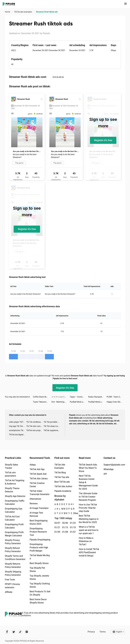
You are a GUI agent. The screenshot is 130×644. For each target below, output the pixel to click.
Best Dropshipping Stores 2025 (39, 522)
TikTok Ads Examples (60, 466)
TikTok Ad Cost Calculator (12, 518)
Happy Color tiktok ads (116, 402)
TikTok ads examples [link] (23, 12)
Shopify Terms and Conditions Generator (15, 558)
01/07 (72, 532)
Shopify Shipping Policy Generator (13, 573)
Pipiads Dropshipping (40, 540)
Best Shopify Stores (39, 563)
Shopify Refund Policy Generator (13, 550)
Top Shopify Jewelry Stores (39, 577)
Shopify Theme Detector (12, 490)
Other (73, 513)
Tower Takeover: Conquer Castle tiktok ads (42, 402)
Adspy (33, 465)
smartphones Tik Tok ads (18, 430)
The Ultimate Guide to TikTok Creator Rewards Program (88, 497)
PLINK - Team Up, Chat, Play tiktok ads (116, 397)
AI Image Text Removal (36, 514)
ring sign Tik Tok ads (18, 426)
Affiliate (9, 592)
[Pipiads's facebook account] (7, 632)
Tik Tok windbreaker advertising (35, 422)
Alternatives (35, 499)
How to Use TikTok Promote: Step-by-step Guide (88, 508)
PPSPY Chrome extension (12, 586)
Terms (103, 632)
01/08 (65, 532)
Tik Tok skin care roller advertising (35, 426)
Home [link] (8, 12)
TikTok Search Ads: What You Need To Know (88, 468)
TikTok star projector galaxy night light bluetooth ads (35, 430)
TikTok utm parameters (10, 474)
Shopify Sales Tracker (11, 466)
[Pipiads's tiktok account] (20, 632)
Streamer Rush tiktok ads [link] (47, 12)
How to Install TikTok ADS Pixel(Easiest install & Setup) (89, 552)
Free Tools (10, 580)
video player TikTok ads (18, 422)
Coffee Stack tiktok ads (42, 397)
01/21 (57, 527)
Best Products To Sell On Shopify (40, 593)
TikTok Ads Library (39, 479)
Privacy (91, 632)
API (105, 474)
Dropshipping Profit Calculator (14, 526)
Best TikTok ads (62, 482)
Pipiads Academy (63, 491)
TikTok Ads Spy (37, 469)
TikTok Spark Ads (38, 474)
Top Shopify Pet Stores (37, 570)
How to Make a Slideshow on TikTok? (86, 541)
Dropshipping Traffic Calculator (15, 502)
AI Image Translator (39, 508)
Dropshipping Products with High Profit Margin (39, 548)
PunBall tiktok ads (77, 402)
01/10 (72, 527)
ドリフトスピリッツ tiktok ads (61, 397)
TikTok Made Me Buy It (40, 557)
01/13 (65, 527)
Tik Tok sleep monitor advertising (52, 426)
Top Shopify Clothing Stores (40, 585)
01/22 (72, 523)
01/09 (57, 532)
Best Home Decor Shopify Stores (38, 601)
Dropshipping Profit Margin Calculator (14, 534)
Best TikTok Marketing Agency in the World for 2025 (89, 519)
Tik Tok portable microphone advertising (52, 422)
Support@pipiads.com (114, 465)
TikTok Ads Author (63, 486)
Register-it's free (103, 140)
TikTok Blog (60, 473)
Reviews (34, 504)
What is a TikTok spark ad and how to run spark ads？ (89, 530)
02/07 (57, 523)
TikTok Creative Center (37, 485)
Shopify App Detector (15, 496)
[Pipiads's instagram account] (27, 632)
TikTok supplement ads (52, 430)
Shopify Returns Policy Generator (13, 565)
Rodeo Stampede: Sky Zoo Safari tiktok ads (97, 397)
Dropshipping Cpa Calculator (14, 510)
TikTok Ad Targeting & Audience (15, 482)
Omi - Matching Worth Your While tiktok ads (61, 402)
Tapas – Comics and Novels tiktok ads (79, 397)
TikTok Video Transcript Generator (40, 493)
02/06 (65, 523)
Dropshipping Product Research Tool (38, 532)
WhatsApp (109, 469)
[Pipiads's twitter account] (14, 632)
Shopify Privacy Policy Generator (13, 542)
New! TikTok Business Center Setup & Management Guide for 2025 (88, 482)
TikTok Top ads (62, 477)
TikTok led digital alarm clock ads (18, 435)
